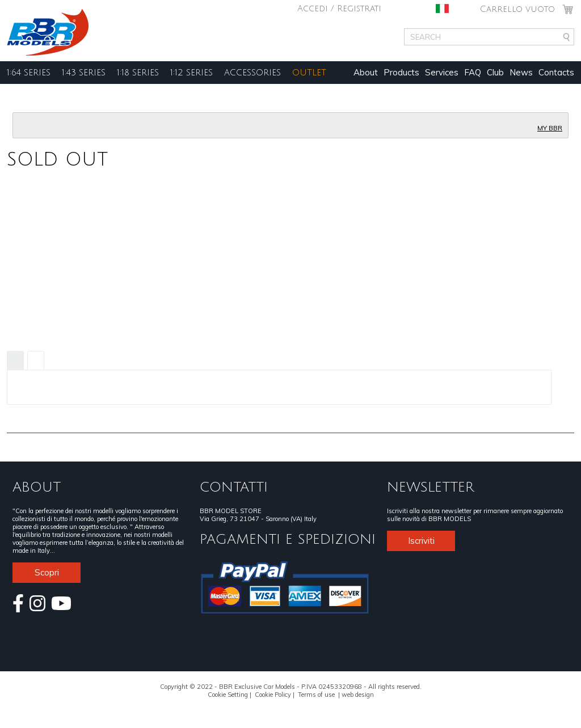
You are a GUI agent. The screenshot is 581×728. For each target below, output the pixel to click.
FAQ (473, 72)
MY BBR (550, 128)
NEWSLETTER (430, 487)
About (366, 72)
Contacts (556, 72)
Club (495, 72)
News (521, 72)
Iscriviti (421, 541)
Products (401, 72)
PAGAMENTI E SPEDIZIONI (288, 539)
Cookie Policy (273, 695)
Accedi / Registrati (339, 9)
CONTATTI (234, 487)
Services (442, 72)
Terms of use (316, 695)
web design (358, 695)
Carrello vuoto (517, 9)
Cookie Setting (228, 695)
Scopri (47, 572)
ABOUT (37, 487)
